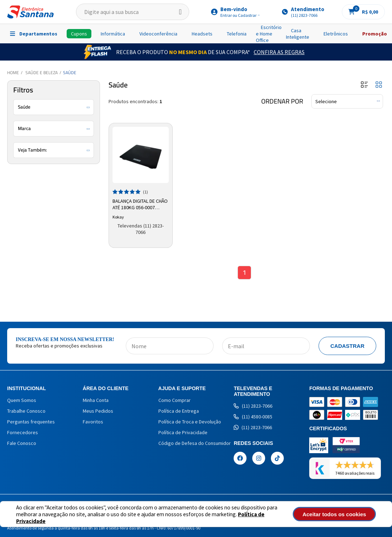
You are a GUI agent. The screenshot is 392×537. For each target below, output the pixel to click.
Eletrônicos (336, 34)
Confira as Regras (279, 52)
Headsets (202, 34)
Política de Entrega (179, 412)
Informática (113, 34)
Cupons (79, 34)
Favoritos (93, 422)
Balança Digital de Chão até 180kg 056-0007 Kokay (136, 204)
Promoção (375, 34)
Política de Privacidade (183, 433)
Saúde (70, 73)
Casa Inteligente (298, 34)
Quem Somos (22, 401)
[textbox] (133, 12)
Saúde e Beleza (42, 73)
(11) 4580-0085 (253, 417)
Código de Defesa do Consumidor (195, 444)
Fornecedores (23, 433)
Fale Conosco (22, 444)
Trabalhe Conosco (26, 412)
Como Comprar (175, 401)
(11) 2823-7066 (253, 407)
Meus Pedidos (98, 412)
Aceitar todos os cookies (341, 514)
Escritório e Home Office (269, 34)
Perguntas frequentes (31, 422)
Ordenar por (282, 101)
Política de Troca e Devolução (190, 422)
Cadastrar (347, 347)
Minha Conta (96, 401)
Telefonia (237, 34)
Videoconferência (158, 34)
